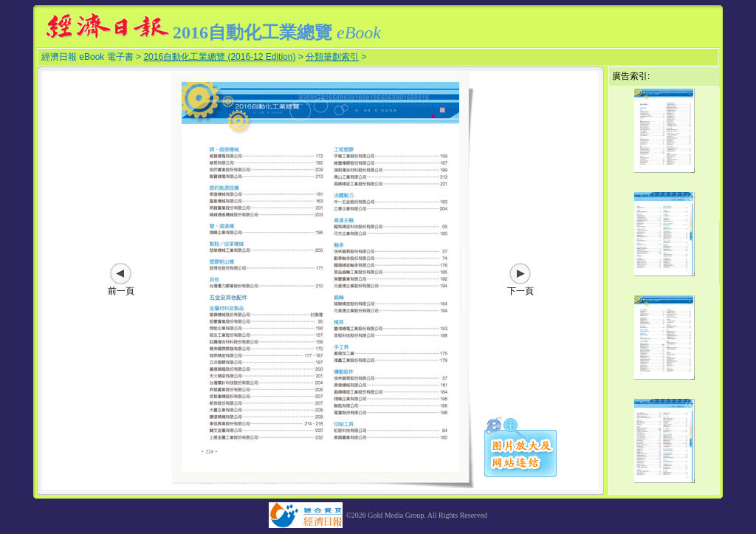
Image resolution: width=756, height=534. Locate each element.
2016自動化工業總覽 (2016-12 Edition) (219, 57)
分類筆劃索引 (332, 57)
